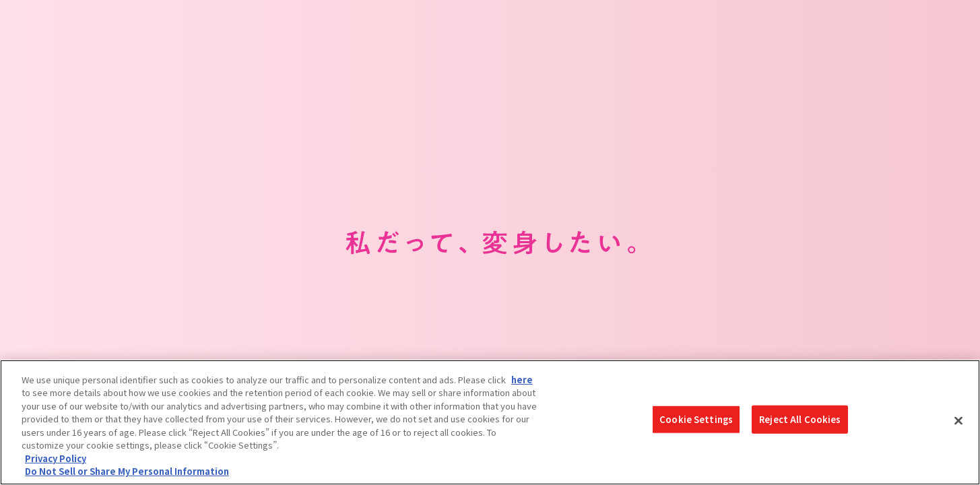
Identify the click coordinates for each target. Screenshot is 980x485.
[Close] (958, 420)
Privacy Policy (56, 458)
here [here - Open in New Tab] (522, 380)
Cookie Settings (696, 423)
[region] (490, 422)
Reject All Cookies (800, 423)
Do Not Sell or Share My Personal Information (127, 471)
